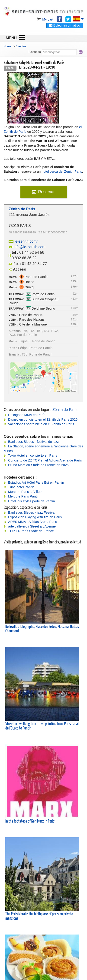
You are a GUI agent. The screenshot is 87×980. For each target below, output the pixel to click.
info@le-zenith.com (29, 247)
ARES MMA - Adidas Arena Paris (32, 522)
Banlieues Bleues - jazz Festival (32, 513)
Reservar (46, 192)
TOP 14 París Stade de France (31, 531)
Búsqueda (34, 52)
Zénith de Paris (65, 410)
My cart (44, 19)
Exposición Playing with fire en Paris (35, 517)
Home (7, 46)
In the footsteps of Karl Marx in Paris (30, 821)
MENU (11, 38)
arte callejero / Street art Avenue (32, 526)
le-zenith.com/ (26, 241)
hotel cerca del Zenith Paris (62, 172)
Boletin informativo (65, 25)
